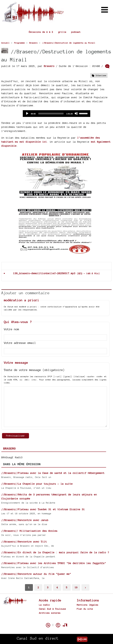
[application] (56, 114)
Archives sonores (50, 613)
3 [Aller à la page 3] (48, 587)
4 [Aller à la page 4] (57, 587)
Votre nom (11, 329)
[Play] (27, 113)
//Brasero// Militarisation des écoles (29, 531)
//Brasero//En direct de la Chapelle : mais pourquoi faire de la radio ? (55, 552)
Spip (56, 619)
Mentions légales (88, 605)
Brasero (49, 66)
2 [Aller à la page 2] (38, 587)
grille (62, 32)
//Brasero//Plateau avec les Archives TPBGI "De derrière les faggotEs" (54, 563)
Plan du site (85, 609)
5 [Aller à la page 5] (67, 587)
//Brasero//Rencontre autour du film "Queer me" (36, 574)
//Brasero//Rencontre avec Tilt (24, 542)
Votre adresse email (20, 343)
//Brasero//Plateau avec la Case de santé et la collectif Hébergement (53, 473)
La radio (44, 605)
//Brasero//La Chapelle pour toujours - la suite (37, 484)
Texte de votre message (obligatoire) (34, 370)
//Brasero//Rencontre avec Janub (25, 520)
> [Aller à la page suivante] (86, 587)
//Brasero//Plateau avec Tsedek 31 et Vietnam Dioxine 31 (43, 509)
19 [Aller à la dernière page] (76, 587)
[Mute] (76, 113)
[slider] (51, 114)
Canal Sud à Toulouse (52, 609)
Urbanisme (101, 75)
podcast (76, 32)
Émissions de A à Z (41, 32)
